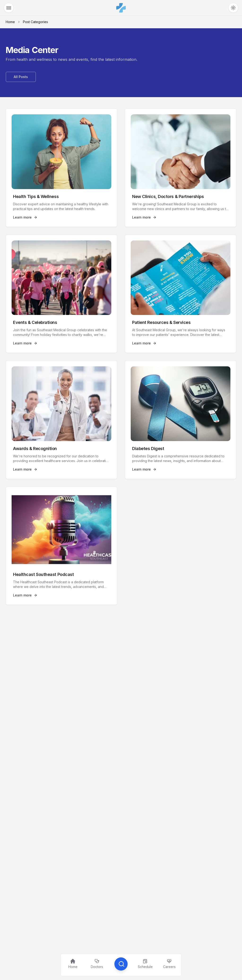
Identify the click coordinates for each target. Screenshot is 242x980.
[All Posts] (21, 77)
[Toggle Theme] (233, 8)
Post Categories (35, 22)
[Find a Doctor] (97, 964)
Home (10, 22)
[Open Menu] (9, 8)
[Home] (73, 964)
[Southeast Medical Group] (121, 8)
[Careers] (169, 964)
